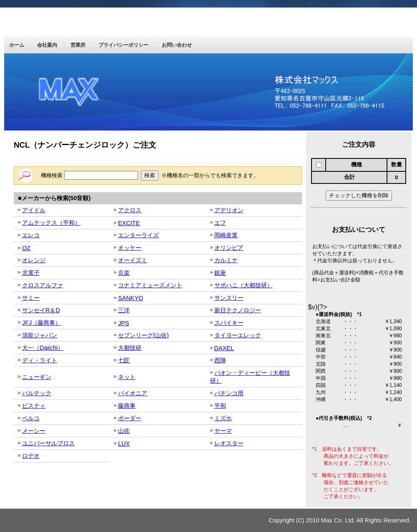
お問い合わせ (177, 45)
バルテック (37, 393)
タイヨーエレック (238, 335)
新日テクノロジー (238, 310)
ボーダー (130, 418)
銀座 (220, 273)
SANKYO (131, 298)
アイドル (34, 210)
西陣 (220, 360)
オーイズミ (133, 260)
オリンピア (229, 248)
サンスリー (229, 298)
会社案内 (47, 45)
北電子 (31, 273)
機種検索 (89, 175)
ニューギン (37, 377)
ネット (127, 377)
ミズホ (223, 418)
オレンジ (34, 260)
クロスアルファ (43, 285)
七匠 (124, 360)
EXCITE (129, 223)
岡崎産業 (226, 235)
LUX (124, 444)
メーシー (34, 431)
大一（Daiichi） (43, 348)
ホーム (17, 45)
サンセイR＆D (41, 310)
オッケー (130, 248)
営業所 (78, 45)
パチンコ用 (229, 393)
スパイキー (229, 323)
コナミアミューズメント (150, 285)
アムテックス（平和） (51, 223)
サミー (31, 298)
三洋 (124, 310)
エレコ (31, 235)
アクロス (130, 210)
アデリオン (229, 210)
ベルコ (31, 418)
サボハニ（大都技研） (244, 285)
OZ (26, 248)
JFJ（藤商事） (41, 323)
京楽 (124, 273)
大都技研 (130, 348)
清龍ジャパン (40, 335)
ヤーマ (223, 431)
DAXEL (224, 348)
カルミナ (226, 260)
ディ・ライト (40, 360)
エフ (220, 223)
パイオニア (133, 393)
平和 (220, 406)
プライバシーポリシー (123, 45)
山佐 (124, 431)
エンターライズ (138, 235)
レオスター (229, 443)
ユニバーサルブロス (48, 443)
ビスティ (34, 406)
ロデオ (31, 456)
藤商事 (127, 406)
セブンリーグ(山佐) (143, 335)
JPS (123, 323)
